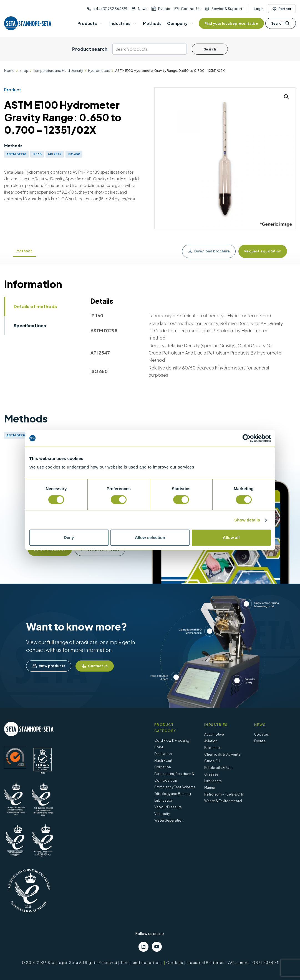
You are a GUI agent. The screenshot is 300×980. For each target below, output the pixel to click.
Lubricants (213, 781)
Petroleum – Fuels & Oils (224, 794)
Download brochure (209, 251)
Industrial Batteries (206, 963)
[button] (286, 97)
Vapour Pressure (168, 807)
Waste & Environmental (223, 801)
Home (9, 71)
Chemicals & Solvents (222, 754)
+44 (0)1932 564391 (110, 9)
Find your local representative (231, 23)
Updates (262, 734)
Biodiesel (212, 748)
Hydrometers (99, 71)
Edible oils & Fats (218, 768)
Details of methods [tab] (35, 306)
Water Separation (169, 820)
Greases (211, 774)
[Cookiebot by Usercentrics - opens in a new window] (247, 438)
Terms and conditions (142, 963)
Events (164, 9)
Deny (69, 537)
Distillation (163, 754)
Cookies (175, 963)
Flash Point (163, 760)
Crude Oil (212, 761)
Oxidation (163, 767)
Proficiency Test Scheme (175, 787)
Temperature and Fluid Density (58, 71)
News (143, 9)
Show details (247, 520)
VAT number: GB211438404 (253, 963)
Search (281, 23)
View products (49, 666)
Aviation (211, 741)
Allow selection (150, 537)
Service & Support (227, 9)
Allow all (231, 537)
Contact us (95, 666)
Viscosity (162, 814)
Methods (24, 251)
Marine (210, 788)
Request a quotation (263, 251)
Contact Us (191, 9)
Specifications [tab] (30, 326)
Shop (24, 71)
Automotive (214, 734)
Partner (282, 9)
